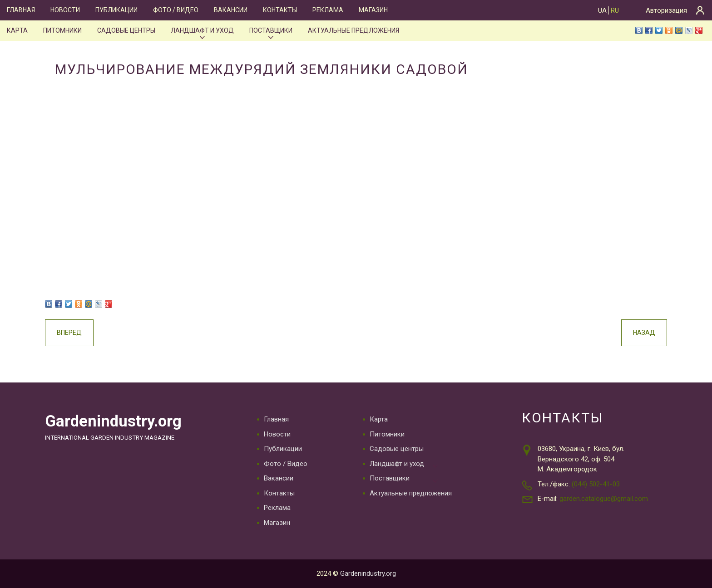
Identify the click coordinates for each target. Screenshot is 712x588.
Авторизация (666, 10)
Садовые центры (126, 30)
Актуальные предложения (354, 30)
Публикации (116, 10)
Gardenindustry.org (113, 421)
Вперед (69, 333)
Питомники (62, 30)
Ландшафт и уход (202, 30)
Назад (644, 333)
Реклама (328, 10)
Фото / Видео (176, 10)
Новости (65, 10)
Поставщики (271, 30)
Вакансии (231, 10)
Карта (17, 30)
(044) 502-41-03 (596, 484)
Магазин (373, 10)
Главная (21, 10)
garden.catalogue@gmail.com (604, 499)
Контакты (280, 10)
